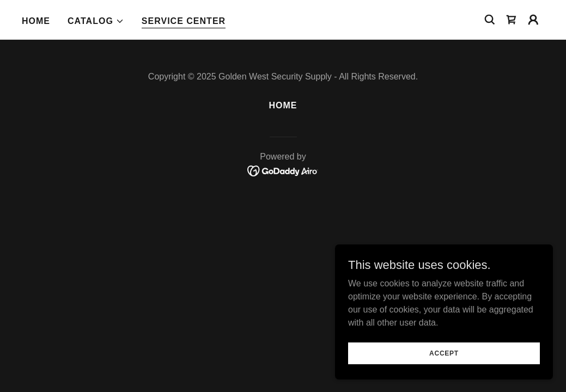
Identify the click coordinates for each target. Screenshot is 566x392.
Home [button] (283, 105)
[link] (512, 20)
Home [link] (36, 21)
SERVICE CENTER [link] (184, 21)
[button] (96, 21)
